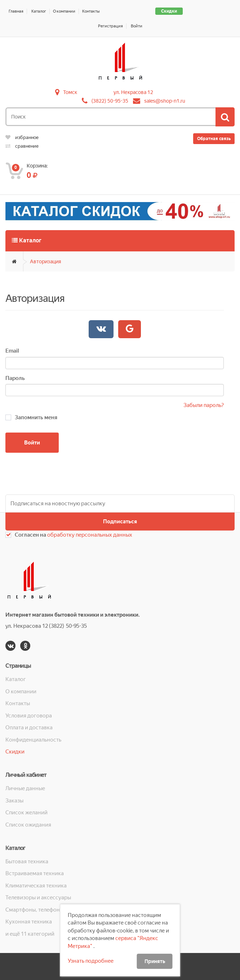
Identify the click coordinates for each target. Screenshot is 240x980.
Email (12, 351)
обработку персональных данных (90, 535)
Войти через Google (130, 329)
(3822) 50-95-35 (110, 101)
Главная (16, 11)
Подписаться (120, 522)
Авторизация (45, 261)
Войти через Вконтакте (101, 329)
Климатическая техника (36, 886)
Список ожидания (28, 825)
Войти (137, 26)
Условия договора (29, 716)
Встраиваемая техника (35, 873)
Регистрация (110, 26)
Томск (70, 92)
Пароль (15, 378)
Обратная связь (214, 139)
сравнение (22, 146)
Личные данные (25, 788)
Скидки (169, 11)
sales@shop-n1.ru (165, 101)
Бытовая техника (27, 862)
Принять (155, 961)
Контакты (91, 11)
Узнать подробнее (91, 961)
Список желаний (26, 813)
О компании (64, 11)
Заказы (14, 801)
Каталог (39, 11)
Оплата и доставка (29, 728)
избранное (22, 137)
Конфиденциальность (33, 740)
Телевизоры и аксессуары (38, 898)
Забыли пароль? (204, 405)
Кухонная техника (29, 922)
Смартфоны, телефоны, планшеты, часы (51, 910)
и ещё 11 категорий (30, 934)
